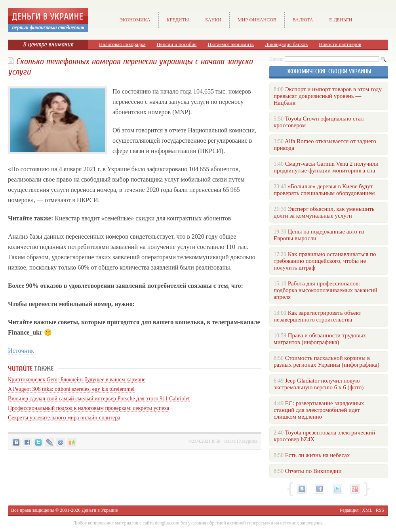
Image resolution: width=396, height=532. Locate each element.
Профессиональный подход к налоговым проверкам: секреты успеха (89, 408)
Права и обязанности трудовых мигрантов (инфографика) (320, 339)
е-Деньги (341, 20)
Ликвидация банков (286, 44)
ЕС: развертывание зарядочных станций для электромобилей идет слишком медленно (319, 410)
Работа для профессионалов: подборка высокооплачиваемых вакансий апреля (326, 290)
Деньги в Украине (100, 510)
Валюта (303, 20)
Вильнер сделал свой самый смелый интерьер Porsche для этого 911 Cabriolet (99, 399)
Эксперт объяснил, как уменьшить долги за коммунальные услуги (324, 212)
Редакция (349, 510)
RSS (380, 510)
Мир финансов (257, 20)
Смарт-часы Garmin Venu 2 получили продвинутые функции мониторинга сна (326, 167)
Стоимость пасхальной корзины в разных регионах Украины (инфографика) (327, 361)
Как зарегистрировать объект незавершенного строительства (317, 316)
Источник (21, 351)
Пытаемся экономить (230, 44)
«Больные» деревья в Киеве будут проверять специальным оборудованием (324, 190)
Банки (213, 20)
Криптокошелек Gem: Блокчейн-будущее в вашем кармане (77, 380)
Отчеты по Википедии (313, 471)
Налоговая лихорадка (122, 44)
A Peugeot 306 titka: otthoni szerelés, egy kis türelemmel (71, 389)
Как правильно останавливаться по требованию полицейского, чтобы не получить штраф (325, 261)
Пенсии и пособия (176, 44)
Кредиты (178, 20)
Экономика (135, 20)
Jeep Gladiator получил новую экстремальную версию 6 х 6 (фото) (319, 384)
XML (367, 510)
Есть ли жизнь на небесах (318, 455)
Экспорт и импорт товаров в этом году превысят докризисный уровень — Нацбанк (328, 96)
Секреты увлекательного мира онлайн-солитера (64, 418)
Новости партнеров (340, 44)
